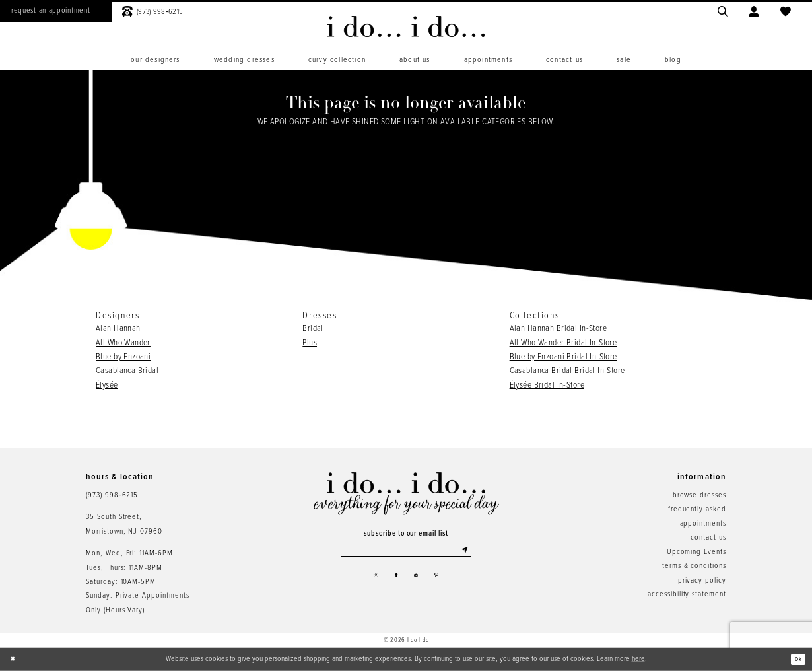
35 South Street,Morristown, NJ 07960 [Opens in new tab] (124, 524)
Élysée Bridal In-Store (547, 385)
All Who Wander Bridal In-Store (563, 343)
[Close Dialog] (16, 660)
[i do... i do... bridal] (406, 26)
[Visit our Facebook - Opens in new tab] (393, 583)
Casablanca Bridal (127, 371)
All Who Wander (123, 343)
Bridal (313, 329)
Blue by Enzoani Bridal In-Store (563, 357)
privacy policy (702, 581)
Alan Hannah (118, 329)
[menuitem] (155, 60)
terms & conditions (694, 566)
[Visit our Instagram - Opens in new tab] (367, 583)
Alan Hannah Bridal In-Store (558, 329)
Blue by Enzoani (123, 357)
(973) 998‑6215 (112, 495)
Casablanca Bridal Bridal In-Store (567, 371)
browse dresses (699, 495)
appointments (703, 524)
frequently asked (697, 509)
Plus (310, 343)
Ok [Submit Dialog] (796, 659)
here (638, 659)
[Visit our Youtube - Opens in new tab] (419, 583)
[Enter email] (406, 552)
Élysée (107, 385)
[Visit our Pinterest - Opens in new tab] (445, 583)
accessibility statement (687, 594)
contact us (708, 538)
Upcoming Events (696, 552)
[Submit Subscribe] (464, 552)
